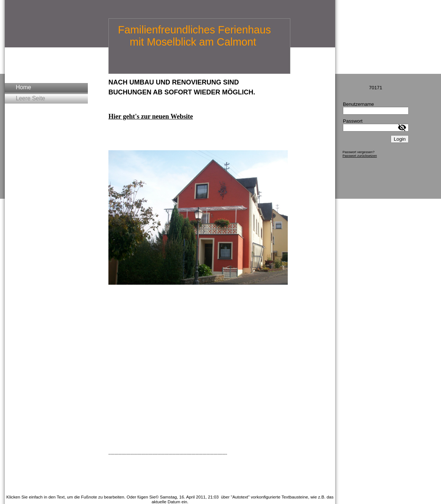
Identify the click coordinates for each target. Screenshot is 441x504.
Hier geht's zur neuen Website (151, 116)
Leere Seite (31, 98)
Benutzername (358, 104)
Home (24, 87)
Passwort (353, 121)
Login (400, 139)
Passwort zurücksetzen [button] (360, 156)
